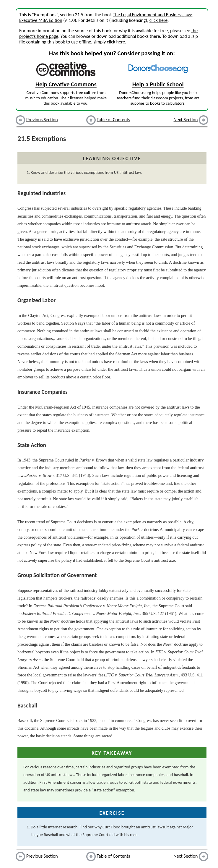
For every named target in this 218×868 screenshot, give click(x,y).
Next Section (186, 120)
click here (158, 20)
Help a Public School (158, 84)
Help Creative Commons (66, 84)
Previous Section (42, 120)
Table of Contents (113, 120)
